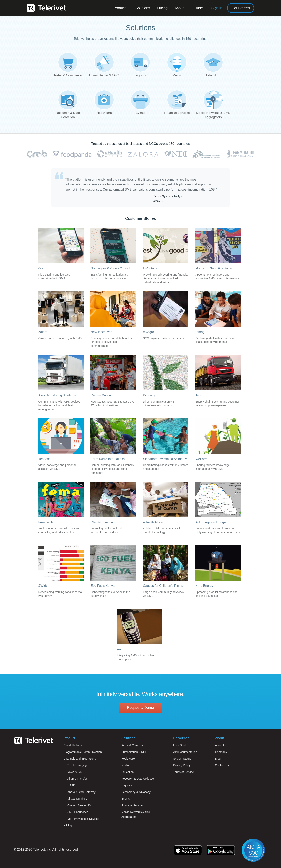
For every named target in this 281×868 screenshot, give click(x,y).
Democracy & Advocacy (136, 792)
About (180, 8)
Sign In (217, 8)
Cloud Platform (73, 745)
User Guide (180, 745)
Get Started (241, 8)
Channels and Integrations (80, 759)
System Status (182, 759)
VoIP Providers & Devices (83, 819)
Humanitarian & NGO (134, 752)
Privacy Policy (182, 765)
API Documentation (185, 752)
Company (221, 752)
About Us (221, 745)
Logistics (127, 785)
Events (126, 799)
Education (127, 772)
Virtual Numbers (77, 799)
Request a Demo (140, 708)
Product (121, 8)
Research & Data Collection (138, 779)
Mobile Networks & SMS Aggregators (136, 814)
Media (125, 765)
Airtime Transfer (77, 779)
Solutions (143, 8)
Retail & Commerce (133, 745)
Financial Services (133, 805)
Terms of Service (183, 772)
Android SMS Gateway (82, 792)
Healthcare (128, 759)
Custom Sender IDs (80, 805)
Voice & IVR (75, 772)
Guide (198, 8)
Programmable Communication (83, 752)
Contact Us (222, 765)
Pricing (162, 8)
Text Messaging (77, 765)
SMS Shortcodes (78, 812)
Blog (218, 759)
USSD (71, 785)
